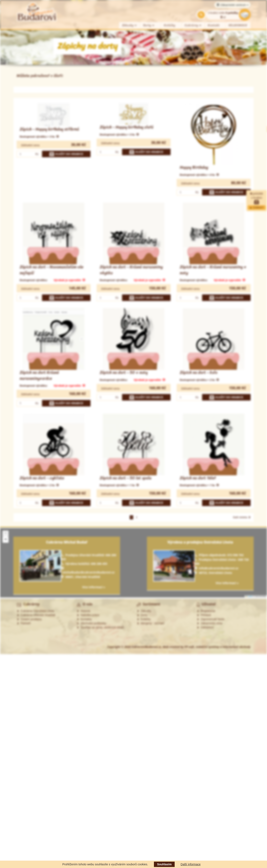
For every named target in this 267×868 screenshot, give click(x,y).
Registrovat (206, 611)
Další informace (191, 864)
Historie (83, 611)
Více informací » (227, 583)
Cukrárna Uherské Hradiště (36, 615)
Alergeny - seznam (151, 623)
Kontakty (84, 619)
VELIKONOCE (238, 25)
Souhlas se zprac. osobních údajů (100, 627)
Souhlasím (164, 864)
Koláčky (170, 25)
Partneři (24, 623)
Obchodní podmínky (91, 623)
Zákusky (129, 25)
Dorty (149, 25)
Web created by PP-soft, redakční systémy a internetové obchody (206, 647)
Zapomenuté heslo (211, 619)
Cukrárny (193, 25)
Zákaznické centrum (232, 5)
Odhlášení (205, 627)
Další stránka (242, 517)
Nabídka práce (88, 615)
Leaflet (249, 596)
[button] (6, 534)
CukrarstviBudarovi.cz (146, 647)
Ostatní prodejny (29, 619)
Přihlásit (204, 615)
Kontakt (214, 25)
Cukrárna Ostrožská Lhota (35, 611)
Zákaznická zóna (209, 623)
